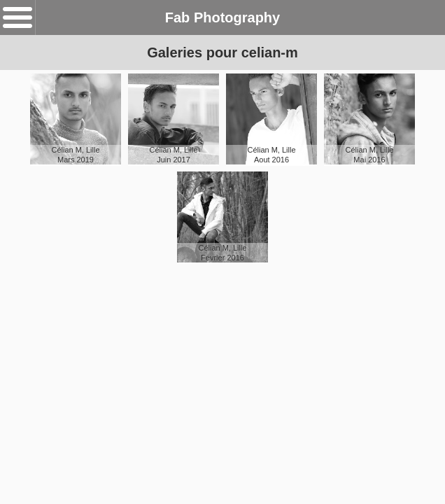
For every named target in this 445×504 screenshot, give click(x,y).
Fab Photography (222, 17)
